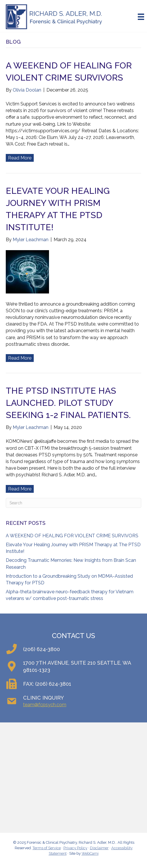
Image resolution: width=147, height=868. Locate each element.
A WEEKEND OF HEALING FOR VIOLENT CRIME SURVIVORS (72, 536)
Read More (20, 158)
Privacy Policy (75, 848)
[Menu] (141, 17)
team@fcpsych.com (45, 705)
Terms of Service (47, 848)
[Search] (73, 503)
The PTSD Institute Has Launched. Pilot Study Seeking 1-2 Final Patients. (68, 403)
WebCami (90, 853)
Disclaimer (99, 848)
